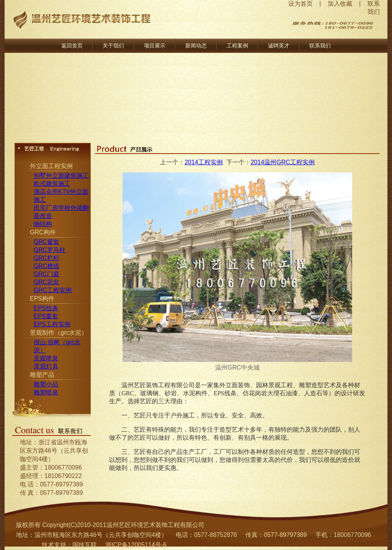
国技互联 (85, 545)
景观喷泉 (46, 358)
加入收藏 (340, 4)
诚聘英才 (279, 46)
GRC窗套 (47, 242)
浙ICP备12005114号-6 (136, 545)
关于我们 (113, 46)
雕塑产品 (42, 375)
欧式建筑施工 (52, 184)
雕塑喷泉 (46, 392)
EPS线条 (46, 308)
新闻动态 (196, 46)
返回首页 (72, 46)
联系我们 (320, 46)
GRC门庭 (47, 274)
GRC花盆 (47, 282)
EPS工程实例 (52, 324)
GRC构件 (43, 232)
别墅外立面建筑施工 (61, 176)
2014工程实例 (204, 162)
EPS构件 (42, 299)
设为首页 (301, 4)
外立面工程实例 (51, 166)
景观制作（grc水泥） (59, 333)
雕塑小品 (46, 384)
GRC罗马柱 (50, 250)
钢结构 (43, 224)
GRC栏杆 (47, 258)
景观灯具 (46, 366)
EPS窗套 (46, 316)
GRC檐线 (47, 266)
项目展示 (155, 46)
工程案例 (237, 46)
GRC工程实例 (53, 290)
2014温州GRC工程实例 (283, 162)
